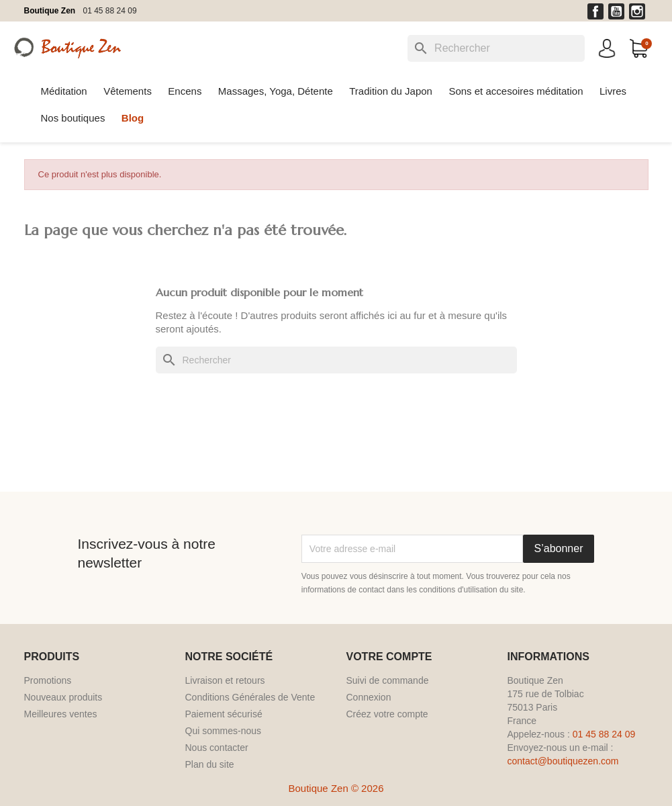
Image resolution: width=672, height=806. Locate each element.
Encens (185, 91)
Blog (133, 118)
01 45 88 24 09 (110, 11)
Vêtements (128, 91)
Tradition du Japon (391, 91)
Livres (613, 91)
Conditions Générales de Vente (250, 697)
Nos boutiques (73, 118)
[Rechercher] (496, 48)
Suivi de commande (388, 680)
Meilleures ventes (61, 714)
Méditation (64, 91)
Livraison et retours (225, 680)
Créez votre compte (387, 714)
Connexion (369, 697)
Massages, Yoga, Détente (276, 91)
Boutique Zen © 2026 (336, 788)
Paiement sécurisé (224, 714)
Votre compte (389, 657)
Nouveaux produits (63, 697)
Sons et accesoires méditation (516, 91)
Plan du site (210, 764)
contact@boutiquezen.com (563, 761)
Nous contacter (217, 748)
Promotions (48, 680)
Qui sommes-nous (224, 731)
